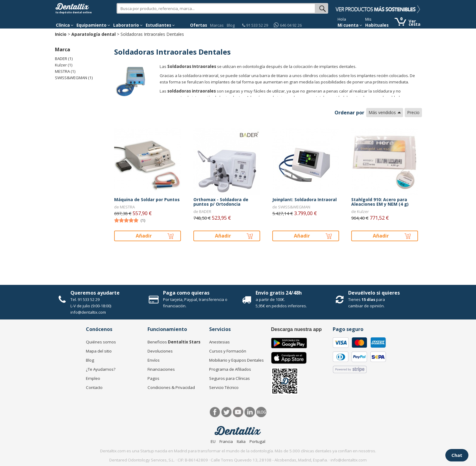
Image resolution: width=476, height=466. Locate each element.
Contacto (94, 387)
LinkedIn (250, 412)
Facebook (215, 412)
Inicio (61, 34)
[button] (65, 25)
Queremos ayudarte (95, 293)
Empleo (93, 378)
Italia (241, 441)
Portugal (257, 441)
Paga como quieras (186, 293)
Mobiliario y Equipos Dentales (236, 360)
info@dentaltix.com (88, 312)
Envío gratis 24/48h (279, 293)
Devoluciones (160, 351)
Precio (413, 112)
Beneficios (174, 342)
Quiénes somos (101, 342)
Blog (231, 25)
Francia (226, 441)
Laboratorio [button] (128, 25)
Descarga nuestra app (296, 329)
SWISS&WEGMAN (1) (74, 78)
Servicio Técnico (224, 387)
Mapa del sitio (99, 351)
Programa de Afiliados (230, 369)
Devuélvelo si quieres (374, 293)
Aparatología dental (93, 34)
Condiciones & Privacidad (171, 387)
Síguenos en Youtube (238, 412)
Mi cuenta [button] (350, 25)
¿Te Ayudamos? (101, 369)
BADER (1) (64, 59)
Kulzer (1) (64, 65)
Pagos (153, 378)
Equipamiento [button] (93, 25)
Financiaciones (161, 369)
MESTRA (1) (65, 71)
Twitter (227, 412)
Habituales (377, 25)
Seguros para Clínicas (229, 378)
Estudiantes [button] (160, 25)
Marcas (217, 25)
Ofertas (199, 25)
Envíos (154, 360)
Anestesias (219, 342)
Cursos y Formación (228, 351)
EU (213, 441)
